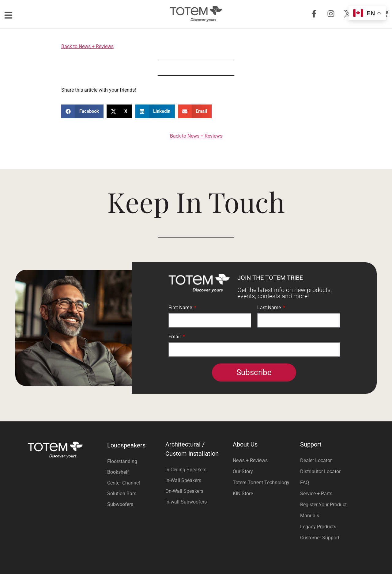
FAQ (305, 483)
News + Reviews (250, 460)
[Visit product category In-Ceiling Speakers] (196, 470)
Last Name (270, 308)
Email (175, 337)
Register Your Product (323, 505)
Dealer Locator (316, 460)
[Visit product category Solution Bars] (135, 494)
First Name (181, 308)
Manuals (310, 516)
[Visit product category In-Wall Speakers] (196, 480)
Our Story (243, 471)
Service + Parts (316, 494)
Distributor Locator (320, 471)
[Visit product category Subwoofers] (135, 504)
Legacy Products (318, 527)
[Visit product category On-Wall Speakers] (196, 491)
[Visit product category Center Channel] (135, 483)
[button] (82, 111)
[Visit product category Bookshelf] (135, 472)
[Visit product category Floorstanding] (135, 461)
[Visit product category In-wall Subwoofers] (196, 502)
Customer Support (320, 538)
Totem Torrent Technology (261, 483)
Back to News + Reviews (87, 46)
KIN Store (243, 494)
